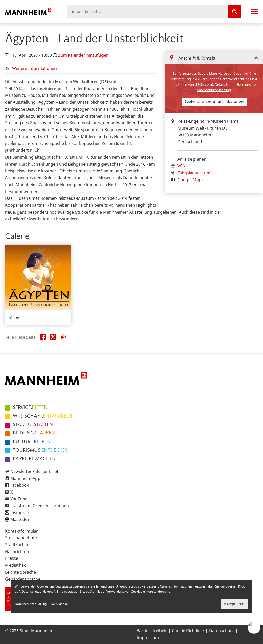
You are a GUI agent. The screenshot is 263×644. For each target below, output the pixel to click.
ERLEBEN (32, 442)
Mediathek (16, 565)
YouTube (19, 499)
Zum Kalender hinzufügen (83, 55)
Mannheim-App (25, 478)
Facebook (20, 485)
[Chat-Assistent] (254, 627)
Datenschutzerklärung (214, 90)
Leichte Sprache (21, 572)
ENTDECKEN (41, 450)
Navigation (255, 12)
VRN (182, 166)
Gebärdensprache (23, 579)
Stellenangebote (21, 538)
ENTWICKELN (43, 416)
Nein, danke (59, 604)
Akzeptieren (234, 604)
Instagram (20, 513)
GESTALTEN (33, 425)
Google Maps (190, 180)
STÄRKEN (34, 433)
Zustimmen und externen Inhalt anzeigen (214, 102)
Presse (12, 558)
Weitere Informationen (34, 68)
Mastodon (20, 519)
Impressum (148, 638)
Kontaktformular (22, 531)
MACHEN (34, 459)
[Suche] (234, 11)
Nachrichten (17, 552)
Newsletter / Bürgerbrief (34, 471)
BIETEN (30, 408)
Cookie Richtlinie (188, 631)
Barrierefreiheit (152, 631)
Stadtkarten (17, 545)
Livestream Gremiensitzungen (40, 506)
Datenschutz (221, 631)
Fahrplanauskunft (195, 173)
